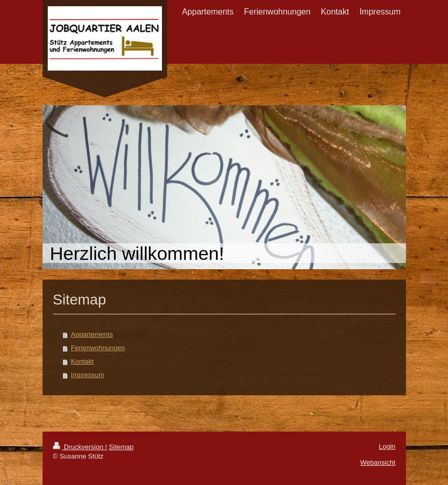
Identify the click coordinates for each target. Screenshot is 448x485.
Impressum (88, 375)
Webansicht (378, 462)
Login (387, 446)
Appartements (92, 334)
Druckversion (79, 447)
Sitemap (121, 447)
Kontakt (83, 361)
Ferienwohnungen (98, 348)
